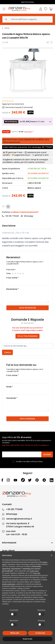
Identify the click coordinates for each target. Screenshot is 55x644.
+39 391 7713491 (12, 216)
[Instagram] (9, 480)
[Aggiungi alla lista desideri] (52, 42)
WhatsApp (12, 514)
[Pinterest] (37, 480)
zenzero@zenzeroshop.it (19, 519)
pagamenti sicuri (22, 155)
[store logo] (19, 9)
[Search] (6, 19)
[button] (52, 555)
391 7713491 (47, 147)
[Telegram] (45, 480)
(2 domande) (28, 323)
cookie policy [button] (34, 571)
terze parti (37, 573)
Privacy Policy (37, 462)
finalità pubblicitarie (9, 584)
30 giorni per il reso (14, 152)
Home (7, 28)
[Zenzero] (28, 494)
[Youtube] (16, 480)
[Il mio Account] (41, 9)
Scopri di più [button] (28, 639)
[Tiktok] (23, 480)
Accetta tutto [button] (40, 633)
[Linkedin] (52, 480)
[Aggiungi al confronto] (8, 207)
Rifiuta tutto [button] (15, 633)
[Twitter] (30, 480)
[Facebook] (2, 480)
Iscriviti (47, 454)
